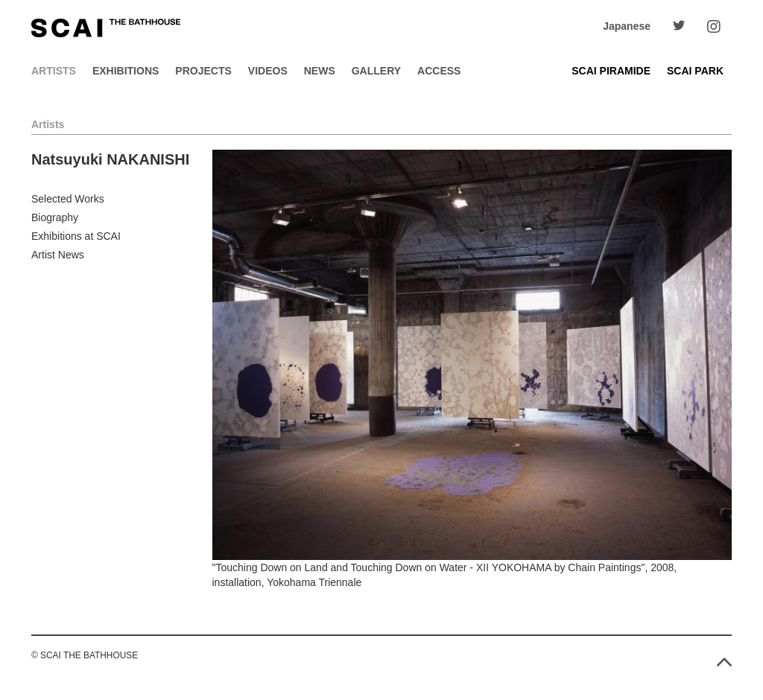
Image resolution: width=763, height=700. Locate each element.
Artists (54, 71)
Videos (268, 71)
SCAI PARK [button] (695, 71)
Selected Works (68, 199)
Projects (203, 71)
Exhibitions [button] (126, 71)
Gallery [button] (376, 71)
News (320, 71)
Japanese (627, 26)
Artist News (58, 255)
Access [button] (439, 71)
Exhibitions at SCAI (76, 236)
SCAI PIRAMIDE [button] (611, 71)
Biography (55, 217)
